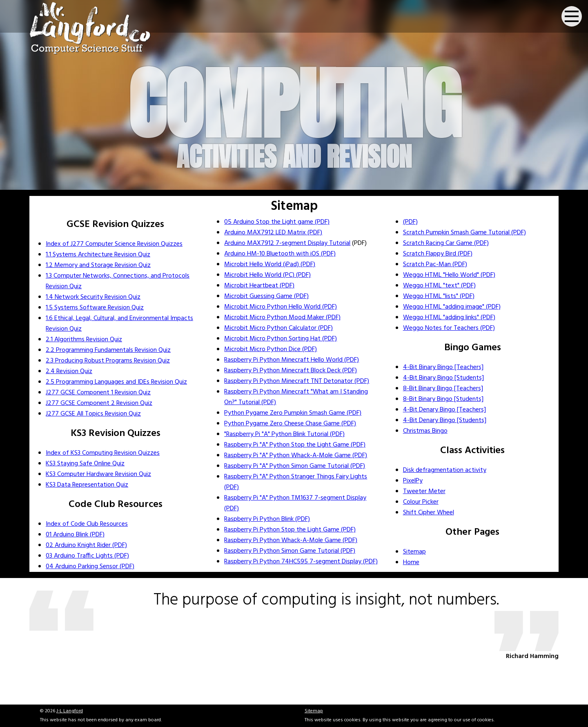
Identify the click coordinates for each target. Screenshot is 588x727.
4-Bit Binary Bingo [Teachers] (443, 367)
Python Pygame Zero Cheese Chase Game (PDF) (290, 424)
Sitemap (414, 552)
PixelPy (413, 481)
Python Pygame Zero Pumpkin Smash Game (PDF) (293, 413)
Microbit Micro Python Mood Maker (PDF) (282, 318)
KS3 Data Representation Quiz (87, 485)
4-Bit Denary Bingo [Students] (445, 420)
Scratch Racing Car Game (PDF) (446, 243)
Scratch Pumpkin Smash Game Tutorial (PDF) (464, 233)
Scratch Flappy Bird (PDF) (438, 254)
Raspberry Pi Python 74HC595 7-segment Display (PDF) (301, 562)
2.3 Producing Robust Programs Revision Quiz (108, 361)
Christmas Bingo (425, 431)
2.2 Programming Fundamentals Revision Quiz (108, 350)
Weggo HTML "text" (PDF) (439, 286)
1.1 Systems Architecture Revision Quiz (98, 255)
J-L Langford (70, 711)
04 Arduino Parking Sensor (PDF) (90, 567)
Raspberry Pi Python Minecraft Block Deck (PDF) (291, 371)
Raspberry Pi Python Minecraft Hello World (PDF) (292, 360)
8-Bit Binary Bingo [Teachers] (443, 389)
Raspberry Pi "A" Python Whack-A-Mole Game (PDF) (296, 456)
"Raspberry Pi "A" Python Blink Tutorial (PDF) (284, 434)
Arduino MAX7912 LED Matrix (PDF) (273, 233)
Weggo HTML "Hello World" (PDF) (449, 275)
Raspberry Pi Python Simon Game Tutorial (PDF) (290, 551)
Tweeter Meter (424, 491)
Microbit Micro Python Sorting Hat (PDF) (281, 339)
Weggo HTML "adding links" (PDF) (449, 318)
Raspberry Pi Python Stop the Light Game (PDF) (290, 530)
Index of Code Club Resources (87, 524)
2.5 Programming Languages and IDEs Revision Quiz (116, 382)
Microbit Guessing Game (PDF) (266, 296)
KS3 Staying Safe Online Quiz (85, 464)
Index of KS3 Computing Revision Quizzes (103, 453)
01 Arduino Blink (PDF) (75, 535)
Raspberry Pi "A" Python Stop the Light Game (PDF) (295, 445)
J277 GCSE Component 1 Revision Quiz (98, 393)
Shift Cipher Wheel (429, 513)
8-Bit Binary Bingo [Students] (443, 399)
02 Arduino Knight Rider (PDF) (86, 545)
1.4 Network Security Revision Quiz (93, 297)
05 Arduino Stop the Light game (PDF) (277, 222)
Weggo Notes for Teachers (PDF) (449, 328)
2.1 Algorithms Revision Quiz (84, 340)
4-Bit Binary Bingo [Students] (443, 378)
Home (411, 562)
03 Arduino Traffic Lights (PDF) (87, 556)
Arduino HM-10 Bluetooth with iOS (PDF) (280, 254)
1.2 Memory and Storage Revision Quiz (98, 265)
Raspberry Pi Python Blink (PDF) (267, 519)
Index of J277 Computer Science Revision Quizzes (114, 244)
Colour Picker (421, 502)
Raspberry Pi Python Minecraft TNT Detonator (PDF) (297, 381)
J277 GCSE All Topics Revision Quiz (93, 414)
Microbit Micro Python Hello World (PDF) (281, 307)
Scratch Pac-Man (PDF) (435, 265)
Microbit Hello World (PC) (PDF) (267, 275)
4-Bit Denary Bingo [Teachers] (444, 410)
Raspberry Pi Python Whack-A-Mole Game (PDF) (291, 540)
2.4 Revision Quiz (69, 371)
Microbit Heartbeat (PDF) (259, 286)
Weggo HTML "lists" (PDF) (439, 296)
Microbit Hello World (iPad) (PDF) (270, 265)
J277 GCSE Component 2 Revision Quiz (99, 403)
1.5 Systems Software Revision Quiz (95, 308)
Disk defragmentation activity (445, 470)
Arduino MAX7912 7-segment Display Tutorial (287, 243)
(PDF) (410, 222)
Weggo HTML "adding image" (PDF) (452, 307)
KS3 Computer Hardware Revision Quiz (98, 474)
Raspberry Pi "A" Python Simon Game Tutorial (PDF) (295, 466)
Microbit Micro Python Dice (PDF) (271, 349)
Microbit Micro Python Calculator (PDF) (278, 328)
